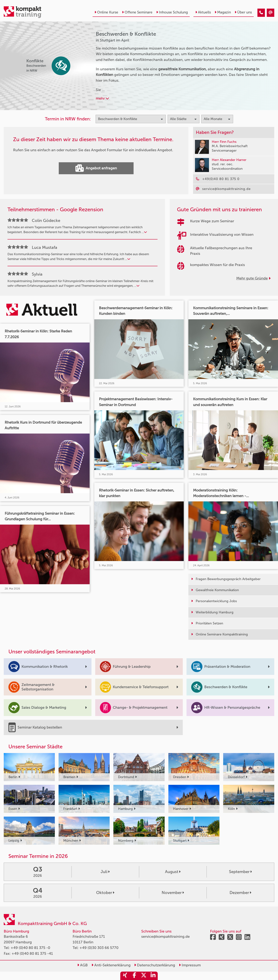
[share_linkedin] (153, 976)
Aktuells (203, 12)
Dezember (240, 893)
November (173, 893)
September (240, 872)
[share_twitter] (144, 976)
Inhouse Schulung (172, 12)
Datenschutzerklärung (155, 965)
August (173, 872)
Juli (105, 872)
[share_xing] (125, 976)
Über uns (243, 12)
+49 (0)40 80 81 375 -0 (30, 948)
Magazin (223, 12)
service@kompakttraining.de (165, 936)
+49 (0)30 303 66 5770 (99, 948)
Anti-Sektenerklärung (111, 965)
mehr (102, 98)
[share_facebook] (134, 976)
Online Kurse (106, 12)
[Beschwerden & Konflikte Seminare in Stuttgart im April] (261, 13)
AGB (83, 965)
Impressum (190, 965)
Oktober (105, 893)
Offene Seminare (137, 12)
